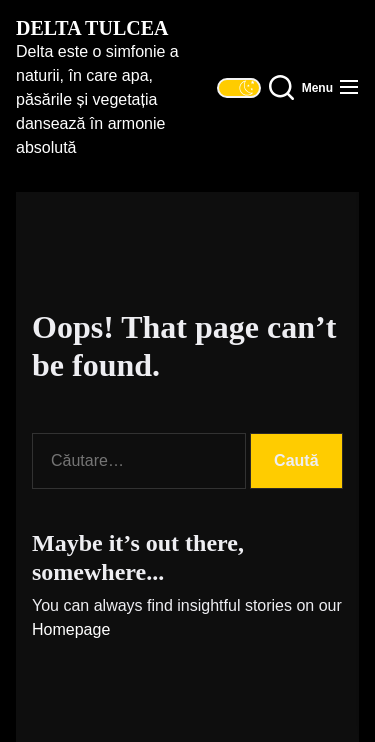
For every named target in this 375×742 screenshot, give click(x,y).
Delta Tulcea (92, 28)
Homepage (71, 629)
